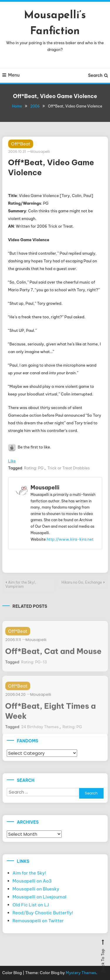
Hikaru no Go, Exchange (82, 582)
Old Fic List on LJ (31, 905)
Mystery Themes (81, 973)
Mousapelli (40, 152)
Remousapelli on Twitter (38, 921)
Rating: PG (34, 468)
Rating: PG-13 (34, 667)
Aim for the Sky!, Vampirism (21, 584)
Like (12, 461)
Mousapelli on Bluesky (36, 889)
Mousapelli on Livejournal (40, 897)
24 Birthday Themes (40, 732)
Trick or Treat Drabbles (68, 468)
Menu (11, 75)
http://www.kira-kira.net (70, 539)
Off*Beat (21, 144)
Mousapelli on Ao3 (32, 881)
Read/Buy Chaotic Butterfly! (43, 913)
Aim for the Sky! (29, 873)
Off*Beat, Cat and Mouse (54, 656)
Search (98, 75)
